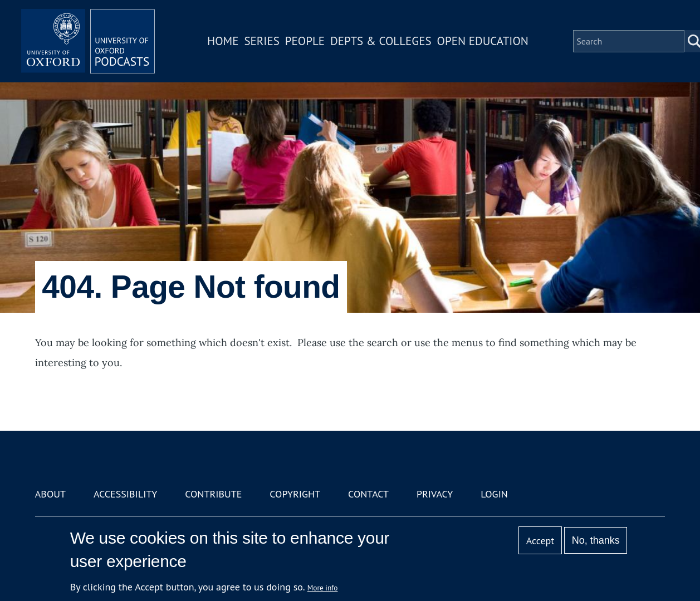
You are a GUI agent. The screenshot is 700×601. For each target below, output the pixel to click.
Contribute (213, 494)
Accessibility (125, 494)
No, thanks (596, 540)
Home (223, 41)
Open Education (483, 41)
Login (494, 494)
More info (323, 588)
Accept (540, 541)
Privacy (435, 494)
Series (261, 41)
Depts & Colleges (381, 41)
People (305, 41)
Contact (368, 494)
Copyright (295, 494)
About (50, 494)
